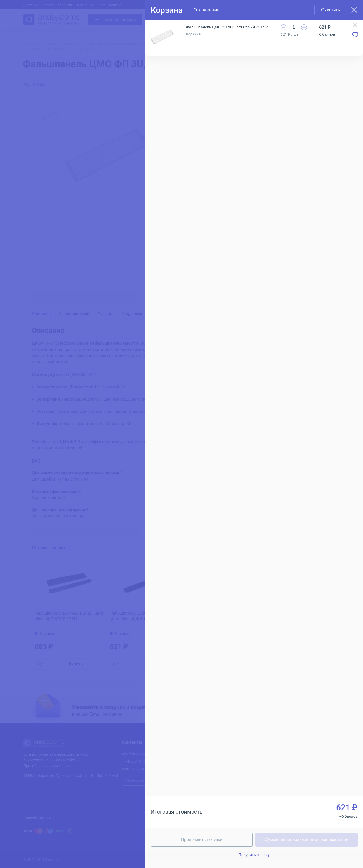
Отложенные (207, 10)
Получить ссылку (254, 855)
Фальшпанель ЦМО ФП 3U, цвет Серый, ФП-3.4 (227, 27)
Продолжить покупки (202, 839)
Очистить (331, 10)
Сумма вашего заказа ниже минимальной (307, 839)
